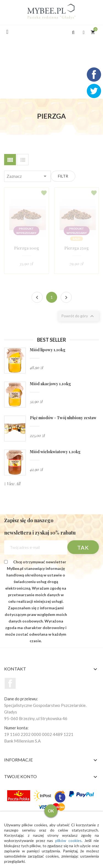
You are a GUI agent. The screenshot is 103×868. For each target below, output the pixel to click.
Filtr (63, 176)
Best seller (51, 340)
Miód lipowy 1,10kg (48, 350)
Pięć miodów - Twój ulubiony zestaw (63, 418)
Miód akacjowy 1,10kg (50, 384)
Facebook (10, 683)
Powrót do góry (78, 316)
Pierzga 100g (27, 248)
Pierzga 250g (76, 248)
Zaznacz (28, 176)
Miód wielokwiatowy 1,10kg (55, 452)
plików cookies (68, 840)
